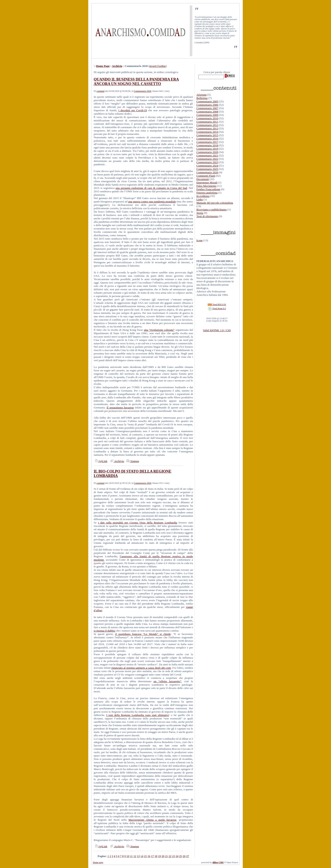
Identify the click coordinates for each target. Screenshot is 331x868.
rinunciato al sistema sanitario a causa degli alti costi (141, 668)
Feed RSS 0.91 (217, 304)
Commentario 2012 (207, 125)
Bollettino (202, 98)
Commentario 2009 (207, 115)
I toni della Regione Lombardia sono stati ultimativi (138, 715)
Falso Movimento (206, 186)
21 (166, 856)
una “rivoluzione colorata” (159, 330)
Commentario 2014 (207, 132)
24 (177, 856)
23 (173, 856)
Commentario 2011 (207, 122)
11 (131, 856)
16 (149, 856)
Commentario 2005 (207, 101)
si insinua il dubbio (104, 631)
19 (159, 856)
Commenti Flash (206, 176)
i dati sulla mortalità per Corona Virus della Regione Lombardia (138, 523)
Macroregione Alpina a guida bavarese (152, 820)
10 (128, 856)
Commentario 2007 (207, 108)
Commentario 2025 (207, 169)
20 (163, 856)
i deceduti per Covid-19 (133, 110)
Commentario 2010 (207, 118)
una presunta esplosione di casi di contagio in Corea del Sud (151, 188)
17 (152, 856)
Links (199, 199)
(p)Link (100, 461)
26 (184, 856)
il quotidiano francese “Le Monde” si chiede (143, 634)
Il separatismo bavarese (120, 408)
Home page (98, 862)
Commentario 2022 (207, 159)
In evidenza (203, 196)
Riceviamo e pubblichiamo (212, 210)
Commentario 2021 (207, 155)
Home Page (103, 66)
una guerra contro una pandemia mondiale (152, 201)
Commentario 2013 (207, 128)
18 (156, 856)
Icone (199, 240)
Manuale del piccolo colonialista (215, 203)
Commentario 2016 (207, 139)
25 (181, 856)
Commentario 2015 (207, 135)
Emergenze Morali (207, 182)
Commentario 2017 (207, 142)
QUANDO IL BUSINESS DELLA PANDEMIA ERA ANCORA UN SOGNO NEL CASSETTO (136, 82)
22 (170, 856)
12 (135, 856)
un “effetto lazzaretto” (167, 681)
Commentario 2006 (207, 105)
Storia (200, 213)
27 (188, 856)
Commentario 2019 (207, 149)
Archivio (117, 66)
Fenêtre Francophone (208, 189)
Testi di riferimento (207, 216)
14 (142, 856)
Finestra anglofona (207, 193)
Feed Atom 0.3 (217, 309)
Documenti (203, 179)
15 (145, 856)
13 (138, 856)
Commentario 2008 (207, 112)
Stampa (132, 461)
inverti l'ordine (157, 66)
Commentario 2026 (207, 172)
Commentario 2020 (143, 91)
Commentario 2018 (207, 145)
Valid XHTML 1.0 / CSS (217, 330)
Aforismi (201, 95)
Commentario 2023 (207, 162)
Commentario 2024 (207, 166)
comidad (100, 91)
